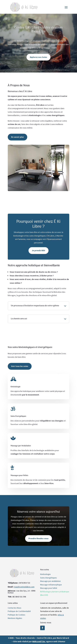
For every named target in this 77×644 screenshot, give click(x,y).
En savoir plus (17, 137)
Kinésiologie (45, 574)
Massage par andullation (50, 581)
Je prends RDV (38, 250)
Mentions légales (15, 618)
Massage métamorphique (51, 585)
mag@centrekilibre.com (24, 587)
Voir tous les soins (20, 366)
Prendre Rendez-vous (38, 538)
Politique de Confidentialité (19, 611)
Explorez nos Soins (38, 57)
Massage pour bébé (49, 588)
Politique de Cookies (16, 615)
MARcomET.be (39, 641)
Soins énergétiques (49, 578)
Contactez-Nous (15, 608)
